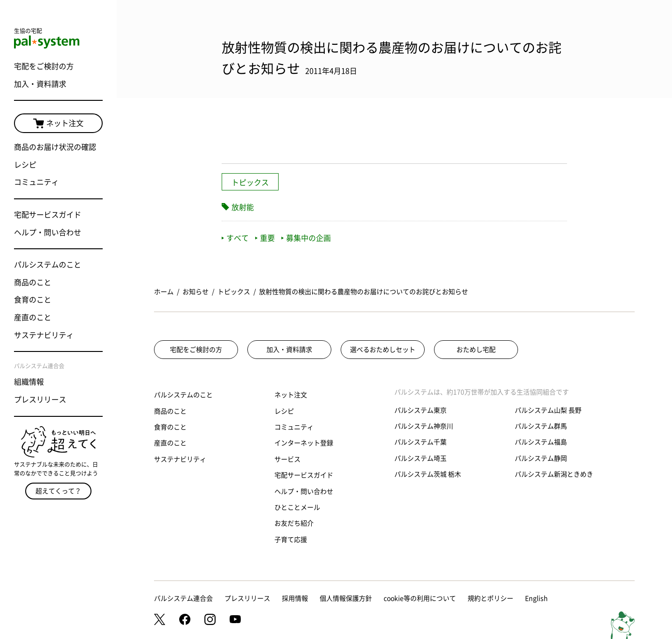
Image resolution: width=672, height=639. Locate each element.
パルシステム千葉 (420, 442)
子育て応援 (291, 540)
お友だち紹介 (294, 523)
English (536, 598)
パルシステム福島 (541, 442)
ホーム (164, 292)
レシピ (25, 165)
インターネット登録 (304, 443)
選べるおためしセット (383, 350)
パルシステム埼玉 (420, 458)
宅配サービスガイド (48, 215)
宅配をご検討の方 (44, 66)
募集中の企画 (306, 238)
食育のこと (33, 300)
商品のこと (33, 282)
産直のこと (33, 317)
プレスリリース (40, 400)
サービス (287, 459)
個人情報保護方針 (346, 598)
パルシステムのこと (48, 265)
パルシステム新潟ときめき (554, 474)
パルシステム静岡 (541, 458)
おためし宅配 (476, 350)
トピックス (250, 183)
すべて (235, 238)
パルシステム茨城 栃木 (428, 474)
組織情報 (29, 382)
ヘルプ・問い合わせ (48, 232)
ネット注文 (58, 124)
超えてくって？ (58, 491)
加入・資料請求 (40, 84)
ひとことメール (297, 507)
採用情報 (295, 598)
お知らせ (196, 292)
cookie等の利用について (420, 598)
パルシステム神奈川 (424, 426)
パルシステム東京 (420, 410)
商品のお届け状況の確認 (55, 147)
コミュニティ (36, 182)
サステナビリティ (44, 335)
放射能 (243, 207)
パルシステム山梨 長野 (548, 410)
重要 (265, 238)
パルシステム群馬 (541, 426)
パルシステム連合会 (183, 598)
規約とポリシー (490, 598)
